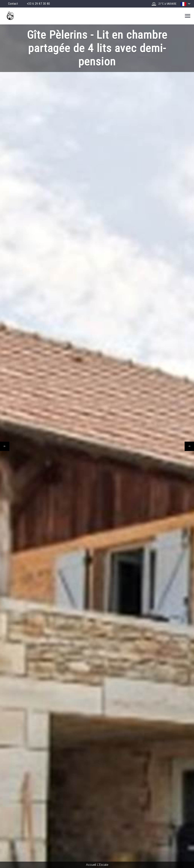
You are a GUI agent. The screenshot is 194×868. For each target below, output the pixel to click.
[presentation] (5, 446)
